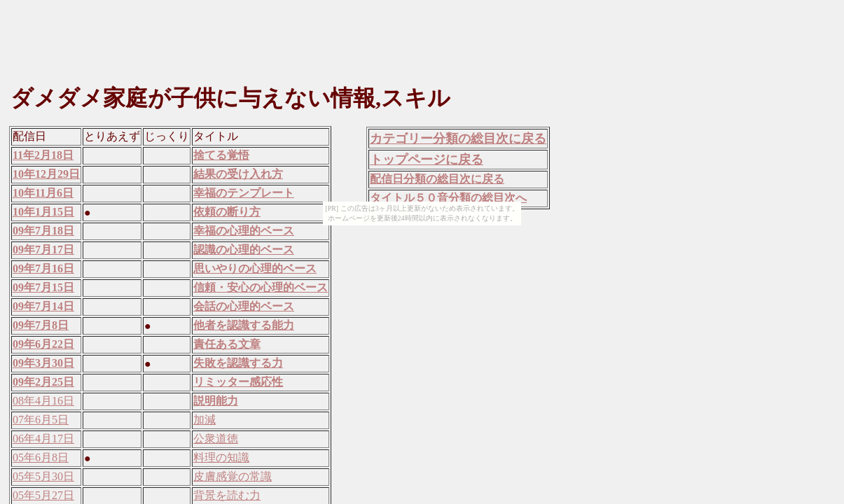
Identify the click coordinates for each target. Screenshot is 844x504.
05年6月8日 (41, 457)
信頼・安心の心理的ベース (261, 287)
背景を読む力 (227, 495)
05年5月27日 (43, 495)
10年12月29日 (46, 174)
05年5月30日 (43, 476)
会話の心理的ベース (244, 306)
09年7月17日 (43, 250)
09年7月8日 (41, 325)
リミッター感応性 (238, 382)
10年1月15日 (43, 212)
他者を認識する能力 (244, 325)
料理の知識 (221, 457)
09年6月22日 (43, 344)
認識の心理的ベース (244, 250)
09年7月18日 (43, 231)
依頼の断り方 (227, 212)
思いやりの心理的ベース (255, 268)
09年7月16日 (43, 268)
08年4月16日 (43, 401)
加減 (205, 420)
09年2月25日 (43, 382)
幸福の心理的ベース (244, 231)
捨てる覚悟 (221, 155)
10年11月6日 (43, 193)
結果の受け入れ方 (238, 174)
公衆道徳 (216, 439)
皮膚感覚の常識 (233, 476)
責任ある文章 (227, 344)
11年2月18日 (43, 155)
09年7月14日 (43, 306)
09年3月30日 (43, 363)
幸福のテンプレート (244, 193)
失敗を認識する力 (238, 363)
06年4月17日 (43, 439)
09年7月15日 (43, 287)
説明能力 (216, 401)
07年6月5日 (41, 420)
